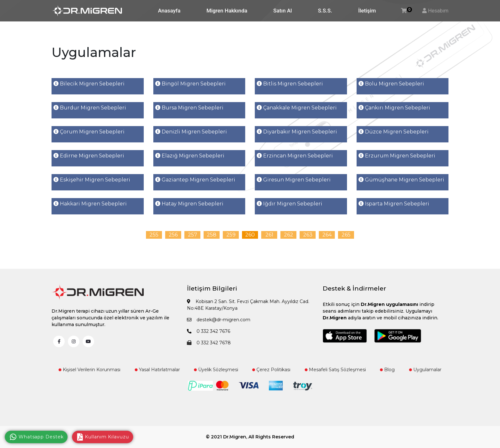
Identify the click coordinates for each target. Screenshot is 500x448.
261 (269, 235)
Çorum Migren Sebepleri (89, 132)
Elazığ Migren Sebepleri (190, 156)
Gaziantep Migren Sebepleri (195, 180)
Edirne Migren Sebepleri (89, 156)
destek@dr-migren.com (219, 320)
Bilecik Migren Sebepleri (89, 84)
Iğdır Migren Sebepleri (290, 204)
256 (173, 235)
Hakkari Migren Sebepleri (90, 204)
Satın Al (283, 11)
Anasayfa (169, 11)
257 (193, 235)
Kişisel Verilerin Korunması (89, 370)
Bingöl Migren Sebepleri (190, 84)
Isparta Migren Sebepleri (394, 204)
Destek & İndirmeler (354, 288)
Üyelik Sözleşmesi (216, 370)
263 (308, 235)
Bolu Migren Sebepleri (391, 84)
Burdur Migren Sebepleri (90, 108)
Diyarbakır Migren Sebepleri (297, 132)
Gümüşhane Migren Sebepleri (401, 180)
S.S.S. (325, 11)
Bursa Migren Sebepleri (189, 108)
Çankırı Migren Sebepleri (394, 108)
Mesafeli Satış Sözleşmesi (335, 370)
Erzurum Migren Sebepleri (397, 156)
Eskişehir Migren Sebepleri (92, 180)
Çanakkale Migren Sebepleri (297, 108)
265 (346, 235)
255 (154, 235)
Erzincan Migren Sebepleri (295, 156)
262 (289, 235)
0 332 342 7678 (209, 343)
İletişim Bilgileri (212, 288)
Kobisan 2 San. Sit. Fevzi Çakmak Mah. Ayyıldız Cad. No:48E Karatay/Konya (248, 305)
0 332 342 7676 (209, 331)
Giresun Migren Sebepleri (294, 180)
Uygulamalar (425, 370)
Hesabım (438, 11)
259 (231, 235)
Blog (387, 370)
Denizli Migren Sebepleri (191, 132)
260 (250, 235)
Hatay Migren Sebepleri (189, 204)
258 (212, 235)
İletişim (367, 11)
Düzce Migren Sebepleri (394, 132)
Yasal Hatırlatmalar (157, 370)
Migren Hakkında (227, 11)
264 (327, 235)
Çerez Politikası (271, 370)
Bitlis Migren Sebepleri (290, 84)
